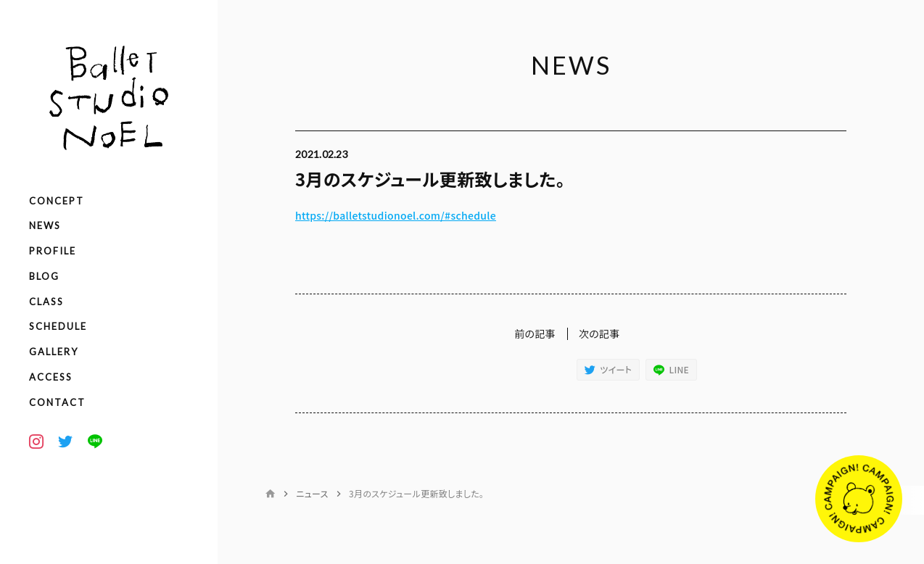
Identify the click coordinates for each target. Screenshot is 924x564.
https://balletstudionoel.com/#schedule (396, 215)
